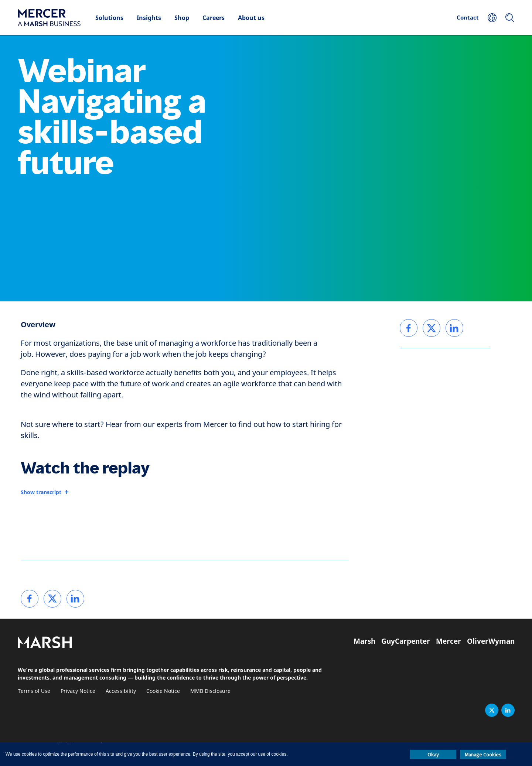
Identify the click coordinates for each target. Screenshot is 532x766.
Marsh (364, 641)
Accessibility (121, 691)
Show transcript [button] (41, 492)
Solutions (109, 18)
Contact (468, 17)
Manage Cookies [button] (483, 755)
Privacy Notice (78, 691)
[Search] (510, 18)
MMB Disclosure (210, 691)
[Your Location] (492, 18)
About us (251, 18)
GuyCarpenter (406, 641)
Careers (214, 18)
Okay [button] (433, 755)
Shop (182, 18)
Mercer (449, 641)
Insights (149, 18)
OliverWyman (491, 641)
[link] (30, 599)
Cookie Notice (163, 691)
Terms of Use (34, 691)
